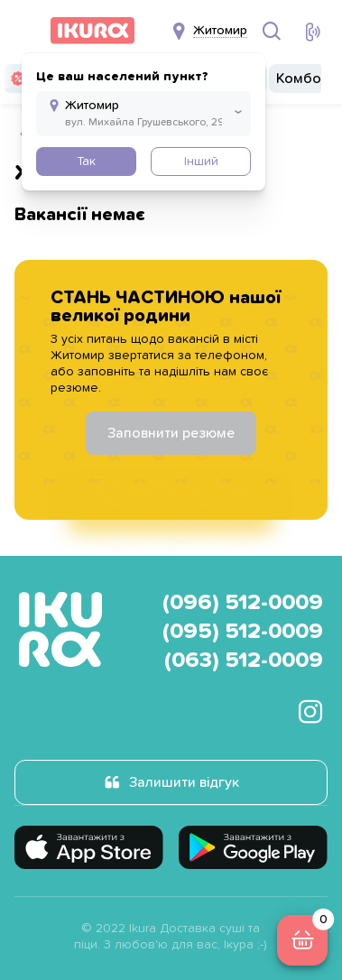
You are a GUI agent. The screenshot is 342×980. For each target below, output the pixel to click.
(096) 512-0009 (243, 603)
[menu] (25, 31)
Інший (201, 162)
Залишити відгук (184, 782)
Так (86, 162)
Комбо (299, 79)
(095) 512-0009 (243, 632)
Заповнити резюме (171, 433)
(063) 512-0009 (244, 661)
